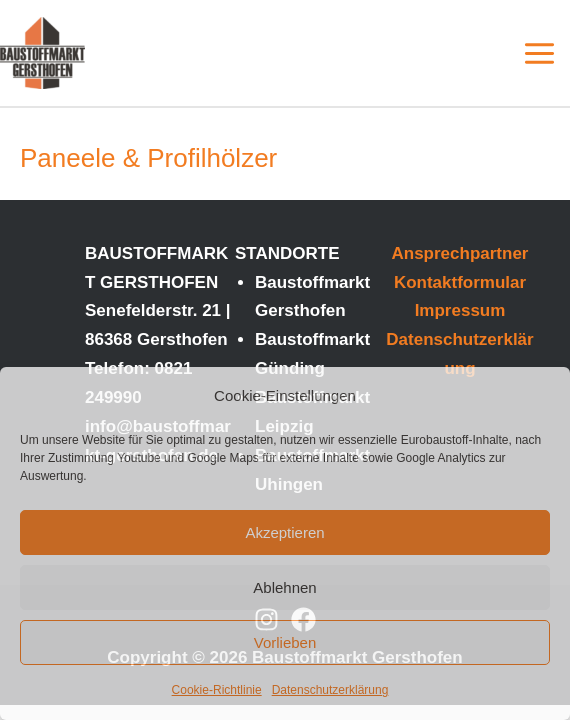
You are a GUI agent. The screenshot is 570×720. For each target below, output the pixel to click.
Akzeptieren (284, 532)
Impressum (460, 310)
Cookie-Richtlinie (217, 690)
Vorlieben (285, 642)
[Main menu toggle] (540, 53)
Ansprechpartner (460, 253)
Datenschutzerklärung (330, 690)
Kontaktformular (460, 282)
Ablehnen (284, 587)
